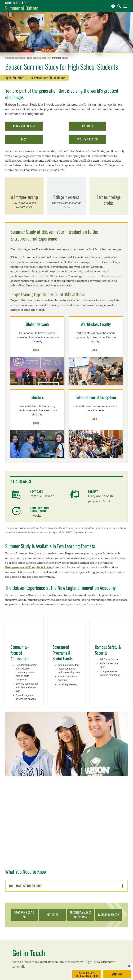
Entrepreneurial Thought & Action (29, 567)
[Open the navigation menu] (125, 6)
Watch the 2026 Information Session (87, 974)
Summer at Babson (22, 8)
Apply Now (117, 974)
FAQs (24, 139)
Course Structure (67, 886)
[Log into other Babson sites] (113, 6)
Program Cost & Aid (24, 126)
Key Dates (87, 126)
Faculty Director (87, 139)
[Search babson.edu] (119, 6)
